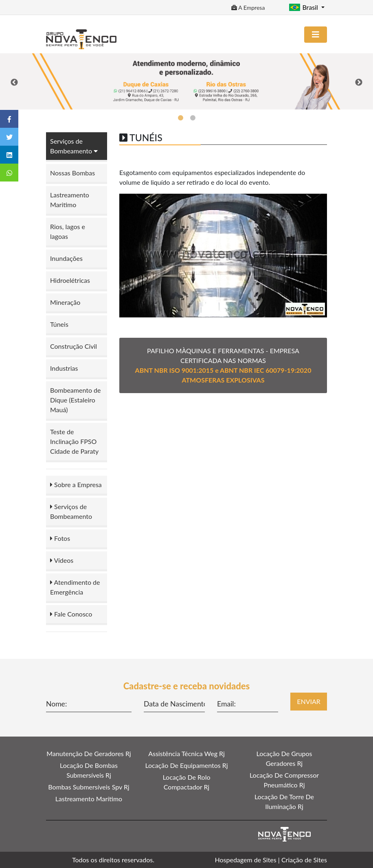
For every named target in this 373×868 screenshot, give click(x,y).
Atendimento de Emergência (75, 587)
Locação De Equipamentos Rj (186, 765)
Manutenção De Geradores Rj (89, 753)
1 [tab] (180, 118)
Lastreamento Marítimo (89, 799)
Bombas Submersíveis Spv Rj (89, 787)
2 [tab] (193, 118)
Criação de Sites (304, 860)
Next (359, 83)
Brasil (304, 7)
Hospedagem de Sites (246, 860)
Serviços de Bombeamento (71, 511)
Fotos (60, 538)
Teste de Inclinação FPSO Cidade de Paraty (74, 441)
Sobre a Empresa (76, 484)
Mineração (65, 302)
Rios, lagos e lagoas (68, 231)
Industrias (64, 368)
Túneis (59, 324)
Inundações (66, 258)
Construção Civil (74, 346)
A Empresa (248, 8)
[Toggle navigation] (316, 35)
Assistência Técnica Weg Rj (186, 753)
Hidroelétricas (70, 280)
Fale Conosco (71, 614)
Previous (14, 83)
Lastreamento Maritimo (70, 200)
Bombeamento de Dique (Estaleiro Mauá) (76, 400)
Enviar (309, 701)
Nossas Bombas (72, 173)
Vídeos (62, 560)
